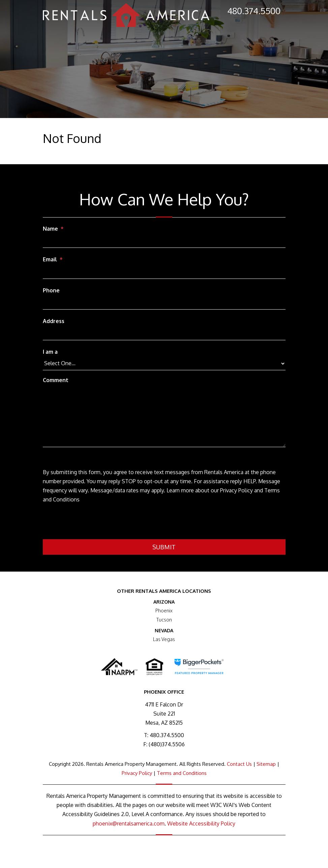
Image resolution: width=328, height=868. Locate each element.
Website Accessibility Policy (201, 823)
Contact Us (239, 764)
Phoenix (164, 611)
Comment (56, 380)
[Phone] (164, 303)
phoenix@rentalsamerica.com (129, 823)
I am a (50, 352)
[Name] (164, 241)
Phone (51, 290)
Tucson (164, 620)
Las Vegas (164, 639)
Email (50, 259)
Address (54, 321)
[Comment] (164, 417)
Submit (164, 547)
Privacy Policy (137, 773)
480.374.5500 (254, 11)
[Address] (164, 334)
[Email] (164, 272)
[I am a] (164, 364)
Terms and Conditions (182, 773)
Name (50, 229)
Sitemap (266, 764)
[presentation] (94, 523)
